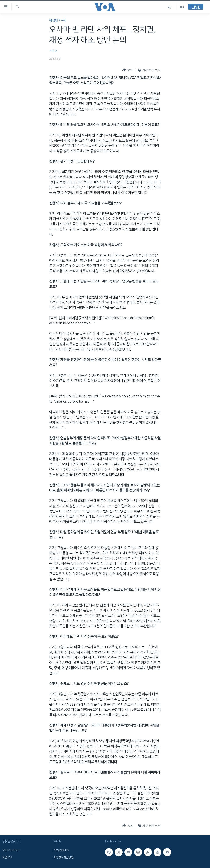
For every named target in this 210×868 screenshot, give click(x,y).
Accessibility (61, 850)
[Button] (127, 70)
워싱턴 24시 (57, 20)
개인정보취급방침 (64, 857)
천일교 (53, 51)
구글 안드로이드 (11, 850)
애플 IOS (7, 857)
